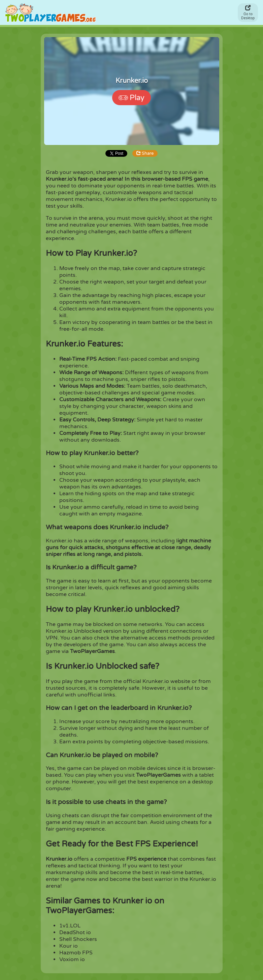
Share (145, 153)
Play (131, 98)
